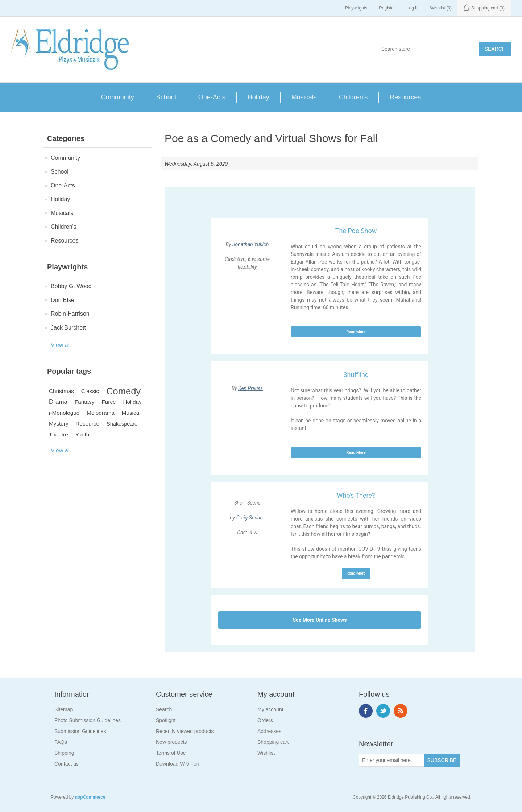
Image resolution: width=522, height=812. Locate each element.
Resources (405, 97)
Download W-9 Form (179, 764)
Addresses (269, 731)
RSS (401, 711)
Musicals (304, 97)
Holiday (258, 97)
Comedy (123, 391)
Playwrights (356, 8)
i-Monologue (64, 413)
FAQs (61, 742)
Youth (82, 434)
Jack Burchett (68, 328)
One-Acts (212, 97)
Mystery (59, 424)
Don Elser (63, 300)
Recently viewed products (185, 731)
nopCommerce (90, 797)
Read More (356, 332)
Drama (58, 402)
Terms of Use (171, 753)
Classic (90, 391)
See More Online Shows (320, 620)
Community (118, 97)
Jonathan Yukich (251, 244)
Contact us (67, 764)
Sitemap (64, 709)
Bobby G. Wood (71, 286)
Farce (109, 402)
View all (61, 345)
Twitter (383, 711)
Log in (413, 8)
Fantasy (84, 402)
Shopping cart (273, 742)
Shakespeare (122, 424)
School (166, 97)
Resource (88, 424)
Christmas (61, 391)
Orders (265, 720)
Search (164, 709)
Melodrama (101, 413)
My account (270, 709)
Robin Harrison (70, 314)
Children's (353, 97)
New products (171, 742)
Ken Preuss (250, 388)
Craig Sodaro (250, 518)
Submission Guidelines (80, 731)
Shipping (64, 753)
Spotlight (166, 720)
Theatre (59, 434)
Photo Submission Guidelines (88, 720)
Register (387, 8)
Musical (131, 413)
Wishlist (266, 753)
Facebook (366, 711)
